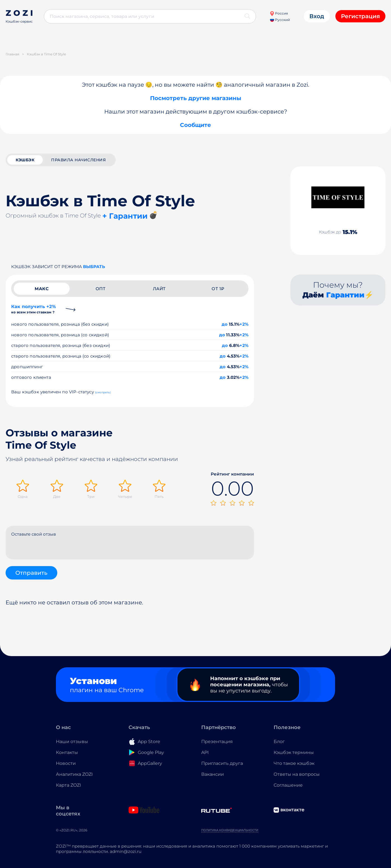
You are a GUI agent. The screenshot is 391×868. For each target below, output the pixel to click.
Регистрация (360, 16)
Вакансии (213, 774)
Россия (279, 13)
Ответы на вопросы (297, 774)
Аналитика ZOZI (74, 774)
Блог (279, 742)
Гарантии (345, 295)
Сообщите (195, 125)
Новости (66, 763)
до (225, 324)
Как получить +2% (34, 309)
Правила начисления (78, 160)
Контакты (67, 752)
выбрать (94, 267)
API (205, 752)
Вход (317, 16)
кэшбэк (25, 160)
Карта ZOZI (68, 785)
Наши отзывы (72, 742)
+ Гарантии (125, 216)
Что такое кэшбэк (294, 763)
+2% (244, 324)
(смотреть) (103, 392)
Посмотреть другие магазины (196, 98)
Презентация (217, 742)
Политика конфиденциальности (230, 830)
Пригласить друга (222, 763)
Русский (280, 20)
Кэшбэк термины (294, 752)
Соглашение (288, 785)
